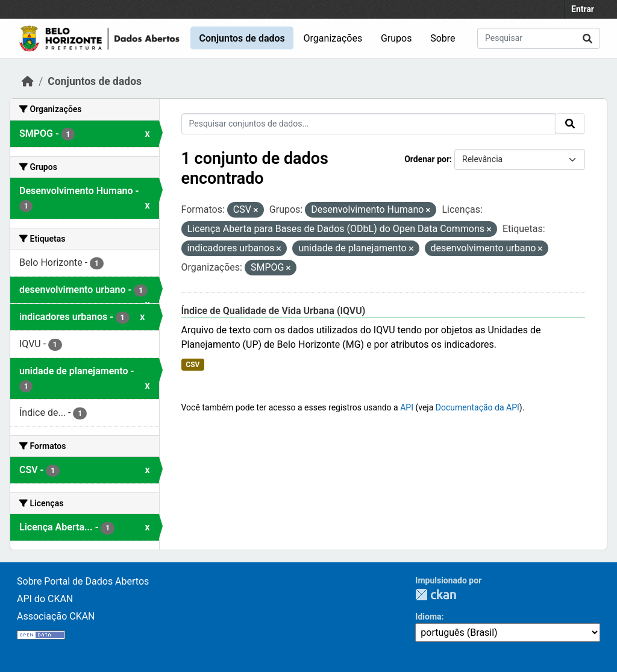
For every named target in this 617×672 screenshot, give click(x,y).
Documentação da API (478, 407)
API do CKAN (45, 599)
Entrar (583, 9)
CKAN (436, 595)
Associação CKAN (56, 616)
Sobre (443, 38)
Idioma (428, 617)
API (407, 407)
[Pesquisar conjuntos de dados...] (539, 38)
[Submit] (587, 38)
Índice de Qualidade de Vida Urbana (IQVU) (274, 311)
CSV (193, 365)
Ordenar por (427, 159)
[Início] (28, 81)
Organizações (333, 38)
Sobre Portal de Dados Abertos (83, 581)
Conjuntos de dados (242, 38)
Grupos (396, 38)
